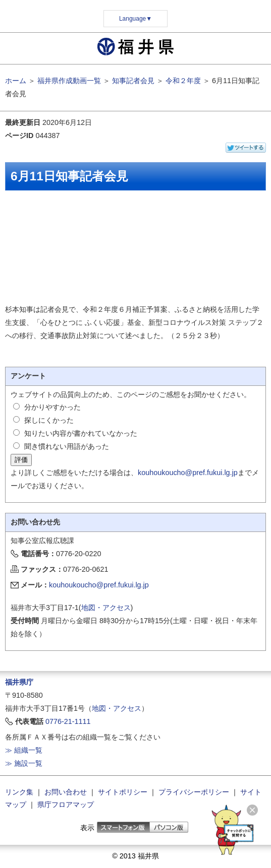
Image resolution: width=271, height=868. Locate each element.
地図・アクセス (106, 608)
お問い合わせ (66, 792)
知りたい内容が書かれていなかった (81, 433)
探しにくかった (49, 420)
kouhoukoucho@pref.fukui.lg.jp (188, 473)
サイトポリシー (123, 792)
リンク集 (19, 792)
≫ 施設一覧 (24, 763)
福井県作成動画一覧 (69, 81)
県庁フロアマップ (66, 805)
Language (135, 19)
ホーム (16, 81)
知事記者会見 (133, 81)
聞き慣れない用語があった (67, 446)
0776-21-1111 (68, 721)
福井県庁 (19, 682)
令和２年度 (183, 81)
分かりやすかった (52, 407)
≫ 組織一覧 (24, 750)
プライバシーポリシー (194, 792)
